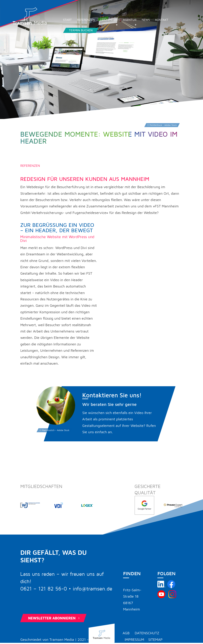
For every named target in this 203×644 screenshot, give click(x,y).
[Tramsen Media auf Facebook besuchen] (171, 587)
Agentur (143, 22)
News (159, 22)
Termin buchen (94, 33)
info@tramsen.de (92, 589)
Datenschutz (147, 633)
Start (81, 22)
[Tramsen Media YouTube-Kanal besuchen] (161, 597)
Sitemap (155, 640)
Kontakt (175, 22)
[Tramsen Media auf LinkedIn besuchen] (161, 587)
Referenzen (100, 22)
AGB (126, 633)
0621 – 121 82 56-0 (44, 589)
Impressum (134, 640)
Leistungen (123, 22)
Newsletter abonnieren (54, 618)
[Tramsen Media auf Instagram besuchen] (172, 597)
